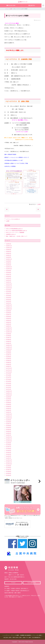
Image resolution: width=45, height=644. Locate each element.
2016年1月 (9, 412)
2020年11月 (9, 307)
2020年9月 (9, 311)
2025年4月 (9, 250)
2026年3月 (9, 244)
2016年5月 (9, 405)
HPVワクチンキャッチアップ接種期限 (15, 232)
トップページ (7, 635)
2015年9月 (9, 420)
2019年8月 (9, 336)
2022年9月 (9, 271)
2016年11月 (9, 393)
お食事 (11, 9)
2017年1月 (9, 389)
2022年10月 (9, 269)
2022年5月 (9, 276)
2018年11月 (9, 347)
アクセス (13, 583)
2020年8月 (9, 313)
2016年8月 (9, 399)
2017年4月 (9, 384)
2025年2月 (9, 253)
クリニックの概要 (15, 635)
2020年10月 (9, 309)
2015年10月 (9, 418)
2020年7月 (9, 315)
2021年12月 (9, 284)
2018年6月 (9, 357)
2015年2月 (9, 433)
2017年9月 (9, 374)
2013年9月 (9, 466)
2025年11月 (9, 246)
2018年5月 (9, 359)
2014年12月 (9, 437)
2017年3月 (9, 385)
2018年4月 (9, 361)
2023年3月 (9, 265)
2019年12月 (9, 328)
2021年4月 (9, 299)
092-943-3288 (11, 5)
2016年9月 (9, 397)
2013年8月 (9, 468)
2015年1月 (9, 435)
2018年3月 (9, 362)
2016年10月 (9, 395)
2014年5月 (9, 450)
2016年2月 (9, 410)
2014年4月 (9, 452)
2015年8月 (9, 422)
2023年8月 (9, 261)
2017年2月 (9, 387)
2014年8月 (9, 445)
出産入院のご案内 (7, 638)
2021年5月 (9, 297)
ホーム (7, 9)
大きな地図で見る (32, 583)
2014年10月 (9, 441)
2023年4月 (9, 263)
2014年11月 (9, 439)
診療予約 (32, 5)
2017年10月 (9, 372)
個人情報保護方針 (36, 638)
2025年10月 (9, 248)
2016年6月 (9, 403)
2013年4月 (9, 475)
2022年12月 (9, 267)
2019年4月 (9, 340)
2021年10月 (9, 288)
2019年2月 (9, 341)
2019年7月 (9, 338)
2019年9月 (9, 334)
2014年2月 (9, 456)
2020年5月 (9, 318)
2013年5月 (9, 473)
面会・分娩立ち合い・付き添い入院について (17, 236)
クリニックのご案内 (37, 635)
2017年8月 (9, 376)
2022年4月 (9, 278)
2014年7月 (9, 447)
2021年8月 (9, 292)
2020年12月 (9, 305)
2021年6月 (9, 296)
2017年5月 (9, 382)
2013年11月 (9, 462)
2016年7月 (9, 401)
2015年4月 (9, 429)
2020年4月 (9, 320)
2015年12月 (9, 414)
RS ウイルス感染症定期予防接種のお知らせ (17, 231)
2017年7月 (9, 378)
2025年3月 (9, 251)
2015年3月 (9, 431)
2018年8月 (9, 353)
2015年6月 (9, 426)
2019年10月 (9, 332)
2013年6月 (9, 472)
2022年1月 (9, 282)
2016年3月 (9, 408)
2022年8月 (9, 273)
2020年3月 (9, 322)
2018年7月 (9, 355)
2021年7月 (9, 294)
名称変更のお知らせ (11, 234)
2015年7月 (9, 424)
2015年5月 (9, 428)
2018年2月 (9, 364)
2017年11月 (9, 370)
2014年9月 (9, 443)
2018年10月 (9, 349)
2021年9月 (9, 290)
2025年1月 (9, 255)
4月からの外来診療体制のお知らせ (14, 229)
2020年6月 (9, 317)
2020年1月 (9, 326)
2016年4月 (9, 406)
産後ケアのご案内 (27, 638)
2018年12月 (9, 345)
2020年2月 (9, 324)
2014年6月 (9, 449)
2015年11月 (9, 416)
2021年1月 (9, 303)
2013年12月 (9, 460)
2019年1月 (9, 343)
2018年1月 (9, 366)
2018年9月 (9, 351)
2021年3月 (9, 301)
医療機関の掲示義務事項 (26, 635)
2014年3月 (9, 454)
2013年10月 (9, 464)
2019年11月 (9, 330)
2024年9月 (9, 257)
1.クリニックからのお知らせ (13, 219)
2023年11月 (9, 259)
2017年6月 (9, 380)
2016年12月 (9, 391)
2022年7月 (9, 274)
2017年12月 (9, 368)
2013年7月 (9, 470)
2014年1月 (9, 458)
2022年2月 (9, 280)
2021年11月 (9, 286)
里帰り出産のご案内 (17, 638)
